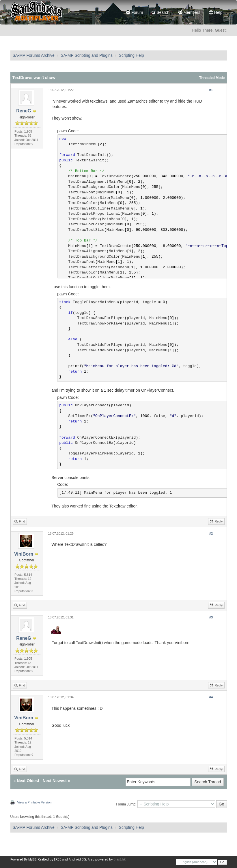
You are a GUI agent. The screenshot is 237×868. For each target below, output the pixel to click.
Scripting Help (131, 55)
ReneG (24, 111)
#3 (211, 617)
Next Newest (55, 781)
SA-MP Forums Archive (34, 55)
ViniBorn (24, 554)
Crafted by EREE (50, 859)
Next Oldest (28, 781)
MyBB (32, 859)
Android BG (77, 859)
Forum (134, 12)
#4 (211, 697)
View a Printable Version (34, 802)
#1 (211, 90)
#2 (211, 533)
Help (216, 12)
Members (189, 12)
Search (160, 12)
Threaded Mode (212, 78)
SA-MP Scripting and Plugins (87, 55)
